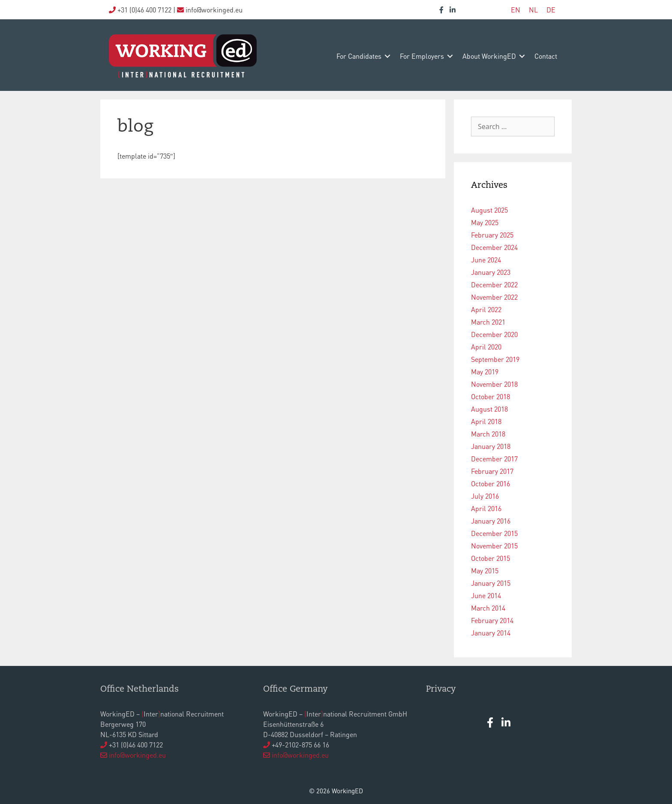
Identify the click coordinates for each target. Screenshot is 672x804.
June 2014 (486, 595)
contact (546, 56)
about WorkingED (489, 56)
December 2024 (494, 247)
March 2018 (488, 434)
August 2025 (489, 210)
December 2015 (494, 533)
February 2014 (492, 620)
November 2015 (494, 546)
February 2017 (492, 471)
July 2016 (485, 496)
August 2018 (489, 409)
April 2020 (486, 347)
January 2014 (491, 633)
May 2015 (485, 571)
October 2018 (490, 396)
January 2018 (491, 446)
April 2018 (486, 421)
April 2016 (486, 508)
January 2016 (491, 521)
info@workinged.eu (137, 755)
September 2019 (495, 359)
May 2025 (485, 222)
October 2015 (490, 558)
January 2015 (491, 583)
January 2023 (491, 272)
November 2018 (494, 384)
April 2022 (486, 309)
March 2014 (488, 608)
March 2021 (488, 322)
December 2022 (494, 285)
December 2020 (494, 334)
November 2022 (494, 297)
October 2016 (490, 483)
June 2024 (486, 260)
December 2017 (494, 459)
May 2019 (485, 372)
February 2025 (492, 235)
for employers (422, 56)
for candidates (359, 56)
